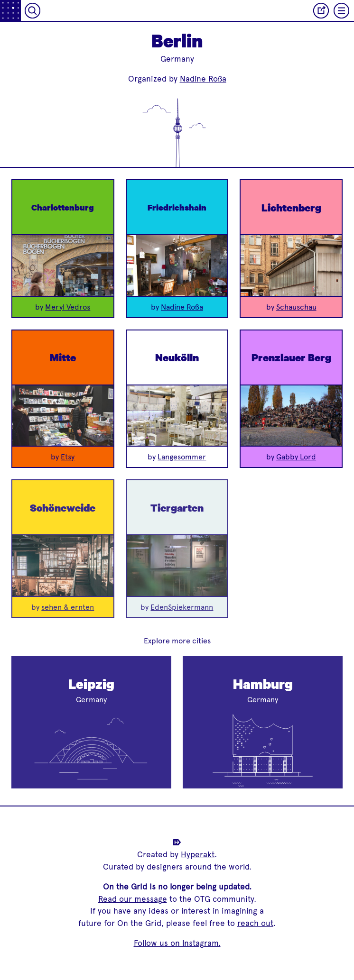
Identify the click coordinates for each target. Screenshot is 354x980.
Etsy (68, 457)
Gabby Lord (296, 457)
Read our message (133, 899)
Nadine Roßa (203, 79)
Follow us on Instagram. (177, 943)
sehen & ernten (68, 607)
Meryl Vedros (68, 307)
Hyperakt (198, 854)
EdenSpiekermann (182, 607)
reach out (255, 923)
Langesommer (182, 457)
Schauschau (296, 307)
